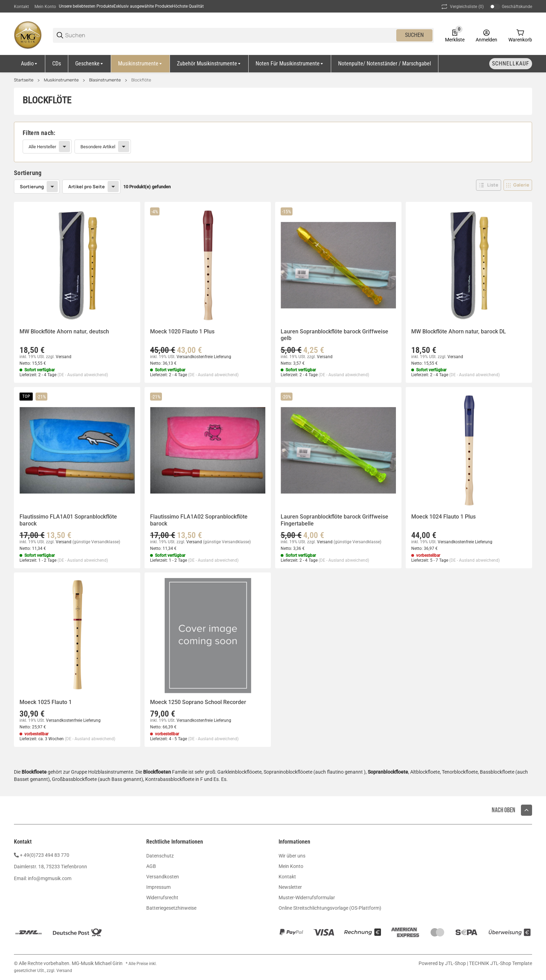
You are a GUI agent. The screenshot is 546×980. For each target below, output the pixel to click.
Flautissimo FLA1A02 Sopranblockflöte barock (199, 520)
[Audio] (30, 64)
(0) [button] (462, 7)
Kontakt (21, 7)
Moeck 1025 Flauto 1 (46, 702)
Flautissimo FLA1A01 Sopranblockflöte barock (68, 520)
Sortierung (32, 187)
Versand (64, 357)
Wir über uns (292, 856)
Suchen (414, 35)
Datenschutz (160, 856)
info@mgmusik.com (50, 878)
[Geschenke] (90, 64)
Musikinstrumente (61, 80)
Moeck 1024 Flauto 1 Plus (443, 517)
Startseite (24, 80)
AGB (151, 866)
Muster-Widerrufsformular (307, 898)
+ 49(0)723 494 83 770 (45, 855)
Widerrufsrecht (162, 898)
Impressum (158, 887)
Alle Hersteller (42, 147)
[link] (273, 142)
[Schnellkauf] (511, 64)
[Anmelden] (486, 35)
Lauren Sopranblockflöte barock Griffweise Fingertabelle (334, 520)
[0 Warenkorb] (520, 35)
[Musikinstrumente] (141, 64)
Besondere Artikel (98, 147)
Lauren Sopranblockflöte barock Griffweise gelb (334, 335)
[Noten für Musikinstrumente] (290, 64)
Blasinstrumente (105, 80)
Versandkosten (163, 877)
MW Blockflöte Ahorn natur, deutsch (64, 331)
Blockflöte (141, 80)
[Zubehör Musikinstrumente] (209, 64)
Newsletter (290, 887)
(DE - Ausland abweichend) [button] (83, 375)
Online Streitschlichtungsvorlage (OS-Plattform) (330, 908)
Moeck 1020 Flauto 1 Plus (182, 331)
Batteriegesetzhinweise (171, 908)
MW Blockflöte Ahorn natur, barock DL (459, 331)
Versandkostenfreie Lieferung (204, 357)
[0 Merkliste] (455, 35)
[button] (489, 185)
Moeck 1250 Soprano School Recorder (198, 702)
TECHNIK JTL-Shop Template (501, 963)
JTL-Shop (456, 963)
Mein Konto (45, 7)
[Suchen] (230, 35)
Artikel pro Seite (87, 187)
